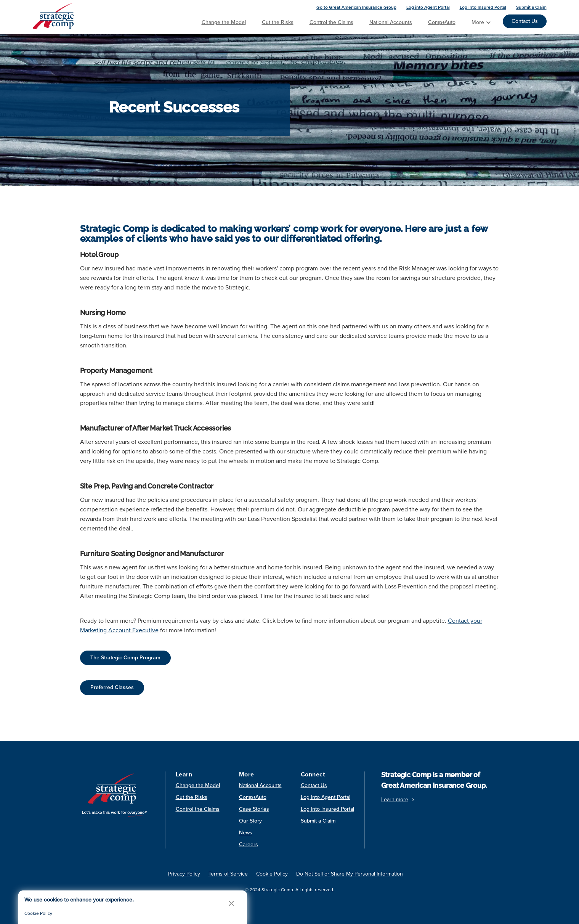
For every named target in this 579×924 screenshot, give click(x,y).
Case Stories (254, 809)
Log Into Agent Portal (326, 797)
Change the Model (224, 22)
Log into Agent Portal (428, 7)
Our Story (250, 821)
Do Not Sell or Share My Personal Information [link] (350, 874)
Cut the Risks (278, 22)
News (246, 833)
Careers (249, 844)
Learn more (399, 799)
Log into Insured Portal (483, 7)
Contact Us (525, 21)
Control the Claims (331, 22)
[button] (231, 903)
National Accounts (391, 22)
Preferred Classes (112, 687)
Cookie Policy (38, 913)
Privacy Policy (184, 874)
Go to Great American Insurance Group (356, 7)
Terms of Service (228, 874)
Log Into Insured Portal (327, 809)
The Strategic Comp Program (125, 658)
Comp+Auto (442, 22)
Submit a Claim (531, 7)
